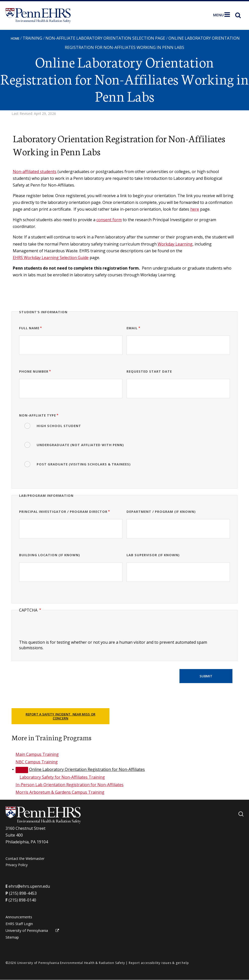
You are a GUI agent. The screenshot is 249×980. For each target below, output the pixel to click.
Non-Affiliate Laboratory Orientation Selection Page (105, 38)
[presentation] (57, 630)
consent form (109, 220)
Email (132, 328)
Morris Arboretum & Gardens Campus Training (60, 792)
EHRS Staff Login (19, 924)
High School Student (59, 426)
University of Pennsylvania (27, 930)
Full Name (29, 328)
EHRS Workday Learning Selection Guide (51, 258)
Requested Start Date (149, 371)
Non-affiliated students (35, 172)
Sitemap (12, 937)
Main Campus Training (37, 754)
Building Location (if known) (49, 555)
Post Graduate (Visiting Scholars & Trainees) (84, 464)
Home (15, 38)
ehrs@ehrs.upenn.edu (29, 886)
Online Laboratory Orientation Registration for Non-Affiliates (87, 769)
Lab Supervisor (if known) (153, 555)
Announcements (19, 917)
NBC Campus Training (37, 762)
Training (32, 38)
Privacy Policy (17, 865)
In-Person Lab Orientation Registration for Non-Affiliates (70, 785)
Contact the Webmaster (25, 859)
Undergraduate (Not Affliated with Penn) (80, 445)
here (195, 209)
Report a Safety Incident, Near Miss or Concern (60, 716)
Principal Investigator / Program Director (63, 512)
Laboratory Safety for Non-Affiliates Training (62, 777)
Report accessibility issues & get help (159, 963)
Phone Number (34, 371)
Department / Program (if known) (161, 512)
